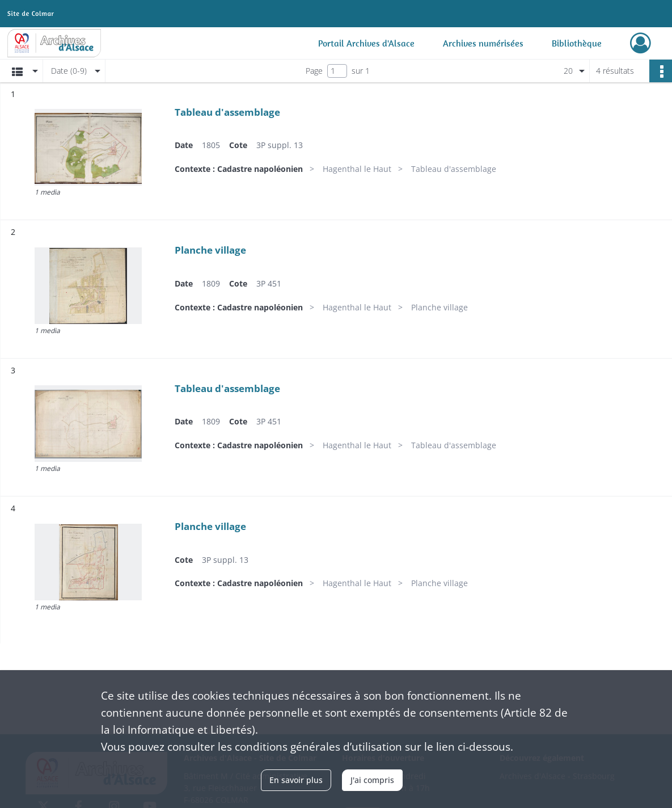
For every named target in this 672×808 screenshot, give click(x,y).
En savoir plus (296, 780)
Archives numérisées (483, 43)
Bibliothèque (577, 43)
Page (314, 71)
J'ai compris (372, 780)
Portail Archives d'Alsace (366, 43)
